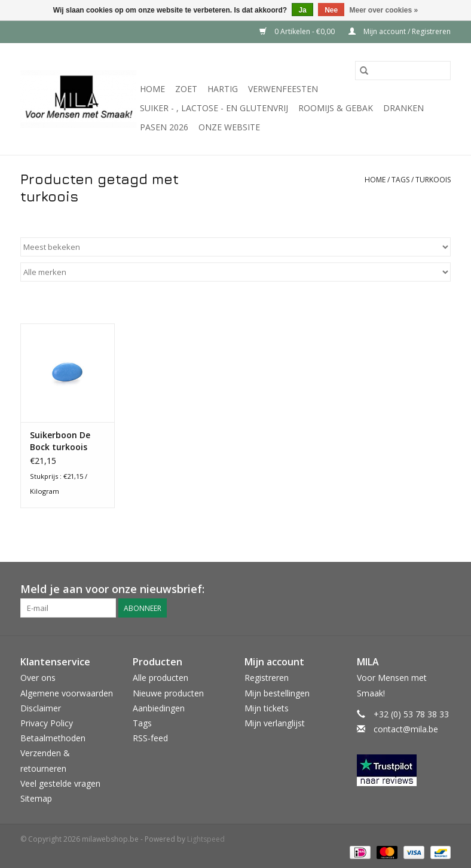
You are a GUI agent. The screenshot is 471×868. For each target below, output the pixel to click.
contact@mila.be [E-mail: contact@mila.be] (406, 729)
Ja (302, 10)
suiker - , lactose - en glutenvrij (214, 108)
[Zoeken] (403, 71)
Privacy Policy (47, 723)
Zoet (186, 89)
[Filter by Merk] (235, 272)
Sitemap (36, 798)
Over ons (38, 678)
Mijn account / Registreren (400, 31)
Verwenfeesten (283, 89)
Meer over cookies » (384, 10)
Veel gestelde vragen (60, 783)
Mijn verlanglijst (275, 723)
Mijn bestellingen (277, 693)
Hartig (223, 89)
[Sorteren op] (235, 247)
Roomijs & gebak (336, 108)
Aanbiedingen (159, 708)
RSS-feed (150, 738)
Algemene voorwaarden (67, 693)
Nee (331, 10)
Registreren (267, 678)
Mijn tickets (267, 708)
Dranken (403, 108)
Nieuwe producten (168, 693)
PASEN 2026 (164, 127)
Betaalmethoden (53, 738)
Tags (400, 180)
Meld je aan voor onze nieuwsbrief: (112, 589)
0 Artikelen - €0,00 (298, 31)
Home (152, 89)
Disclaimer (41, 708)
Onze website (229, 127)
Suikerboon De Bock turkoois (60, 441)
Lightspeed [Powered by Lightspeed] (206, 839)
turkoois (433, 180)
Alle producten (160, 678)
